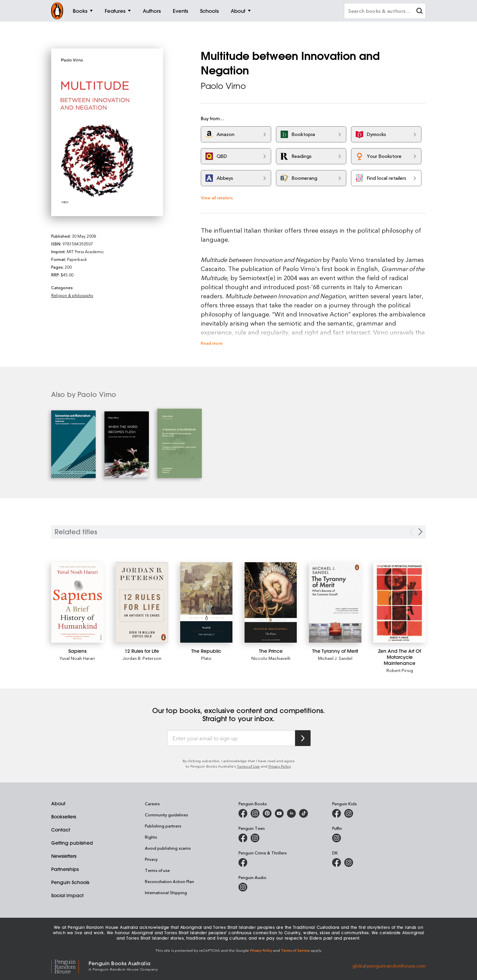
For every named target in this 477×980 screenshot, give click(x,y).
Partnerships (65, 869)
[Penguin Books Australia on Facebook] (243, 813)
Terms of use (157, 870)
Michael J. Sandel (335, 658)
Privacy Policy (280, 766)
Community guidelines (166, 815)
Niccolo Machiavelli (271, 658)
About (58, 804)
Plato (206, 658)
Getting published (72, 843)
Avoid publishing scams (168, 848)
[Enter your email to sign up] (231, 738)
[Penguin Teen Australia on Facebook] (243, 838)
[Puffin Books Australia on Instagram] (337, 838)
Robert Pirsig (400, 670)
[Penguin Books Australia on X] (267, 813)
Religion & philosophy (72, 295)
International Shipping (166, 892)
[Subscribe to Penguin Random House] (303, 738)
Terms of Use (248, 766)
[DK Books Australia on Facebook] (337, 863)
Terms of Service (295, 950)
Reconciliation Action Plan (169, 881)
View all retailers (217, 197)
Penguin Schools (70, 882)
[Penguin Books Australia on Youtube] (279, 813)
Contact (61, 830)
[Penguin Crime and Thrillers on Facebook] (243, 863)
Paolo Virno (223, 86)
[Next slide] (420, 532)
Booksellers (64, 817)
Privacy (151, 859)
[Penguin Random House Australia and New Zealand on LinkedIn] (291, 813)
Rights (151, 837)
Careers (152, 804)
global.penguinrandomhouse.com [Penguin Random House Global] (389, 965)
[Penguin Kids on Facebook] (337, 813)
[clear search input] (419, 12)
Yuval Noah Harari (77, 658)
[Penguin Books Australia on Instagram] (255, 813)
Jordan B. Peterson (142, 658)
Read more (212, 343)
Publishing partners (163, 826)
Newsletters (64, 856)
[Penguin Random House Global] (70, 966)
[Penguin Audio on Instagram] (243, 887)
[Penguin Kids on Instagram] (349, 813)
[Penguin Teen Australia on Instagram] (255, 838)
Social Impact (67, 895)
